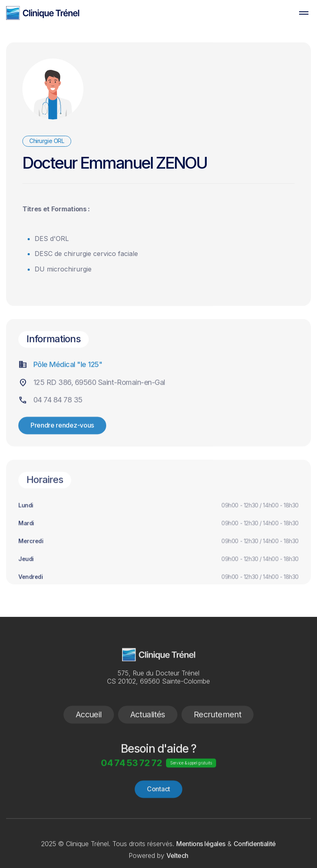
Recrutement (218, 734)
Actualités (148, 734)
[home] (43, 13)
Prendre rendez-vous (62, 445)
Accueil (89, 734)
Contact (158, 809)
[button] (304, 13)
